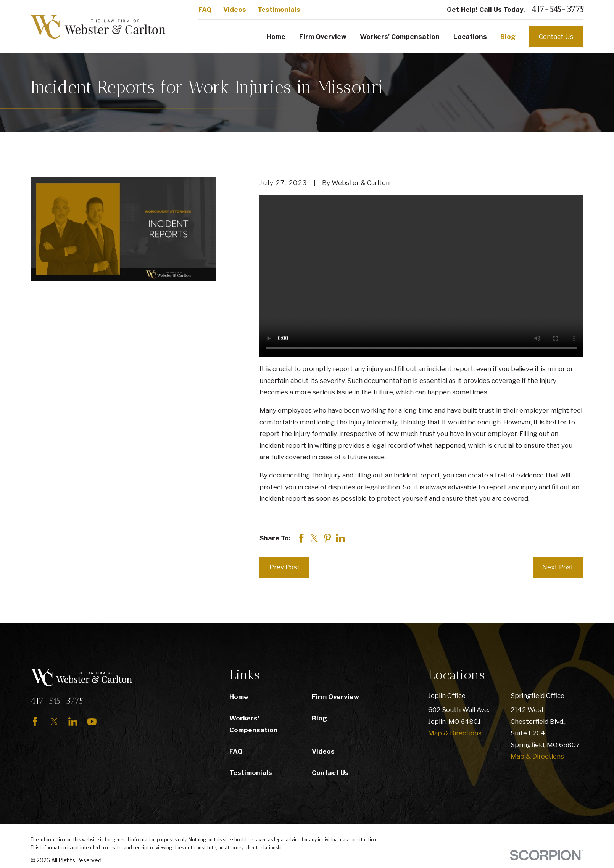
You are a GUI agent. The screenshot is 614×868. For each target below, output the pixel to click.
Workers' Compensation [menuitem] (400, 37)
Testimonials (279, 10)
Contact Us (556, 37)
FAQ (205, 10)
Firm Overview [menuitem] (323, 37)
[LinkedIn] (73, 722)
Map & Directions (455, 733)
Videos (235, 10)
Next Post (558, 567)
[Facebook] (35, 722)
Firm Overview (335, 697)
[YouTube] (92, 722)
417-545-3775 (557, 10)
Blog (319, 718)
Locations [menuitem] (470, 37)
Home (239, 697)
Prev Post (285, 567)
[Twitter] (54, 722)
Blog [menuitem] (508, 37)
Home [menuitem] (276, 37)
